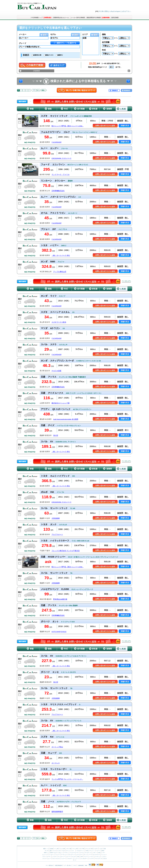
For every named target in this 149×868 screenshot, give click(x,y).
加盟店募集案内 (59, 865)
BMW (103, 851)
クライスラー (79, 855)
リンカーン (52, 855)
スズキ (63, 851)
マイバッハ (92, 851)
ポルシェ (61, 853)
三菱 (50, 851)
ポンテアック (72, 855)
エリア (85, 34)
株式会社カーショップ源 (61, 403)
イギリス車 (69, 849)
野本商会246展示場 (60, 599)
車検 (86, 865)
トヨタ (101, 849)
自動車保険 (106, 18)
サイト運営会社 (49, 865)
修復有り (60, 55)
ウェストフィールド (89, 857)
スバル (54, 851)
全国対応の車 (37, 55)
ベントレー (104, 855)
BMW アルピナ (54, 853)
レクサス (96, 849)
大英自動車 (56, 518)
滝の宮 (56, 435)
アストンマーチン (47, 857)
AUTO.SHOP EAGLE (59, 632)
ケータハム (97, 857)
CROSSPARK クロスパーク (62, 158)
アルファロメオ (56, 859)
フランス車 (75, 849)
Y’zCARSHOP (57, 142)
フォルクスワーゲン (74, 853)
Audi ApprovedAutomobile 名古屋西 (66, 419)
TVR (81, 857)
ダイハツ (68, 851)
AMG (87, 851)
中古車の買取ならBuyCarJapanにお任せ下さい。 (115, 11)
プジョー (44, 859)
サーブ (75, 860)
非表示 (26, 55)
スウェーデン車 (89, 849)
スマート (98, 851)
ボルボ (105, 859)
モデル (53, 34)
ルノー (49, 859)
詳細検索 (37, 71)
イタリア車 (81, 849)
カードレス (56, 763)
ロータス (74, 857)
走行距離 (106, 42)
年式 (104, 50)
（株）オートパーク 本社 (61, 255)
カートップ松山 (57, 747)
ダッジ (85, 855)
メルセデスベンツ (80, 851)
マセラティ (70, 859)
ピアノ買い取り (68, 865)
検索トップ (46, 849)
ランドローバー (61, 857)
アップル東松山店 (60, 272)
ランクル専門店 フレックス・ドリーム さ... (67, 779)
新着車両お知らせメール (61, 18)
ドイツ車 (56, 849)
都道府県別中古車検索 (94, 18)
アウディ (66, 853)
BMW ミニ (47, 853)
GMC (99, 853)
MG (78, 857)
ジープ (90, 855)
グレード (23, 43)
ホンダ (46, 851)
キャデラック (88, 853)
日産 (105, 849)
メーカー (23, 34)
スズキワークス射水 (59, 322)
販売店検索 (115, 18)
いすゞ (73, 851)
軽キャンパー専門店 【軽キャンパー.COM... (68, 126)
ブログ (75, 865)
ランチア (91, 859)
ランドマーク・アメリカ (61, 175)
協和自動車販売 (57, 812)
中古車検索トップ (37, 18)
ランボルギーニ (84, 859)
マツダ (59, 851)
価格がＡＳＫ (49, 55)
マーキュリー (64, 855)
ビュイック (45, 855)
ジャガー (54, 857)
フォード (58, 855)
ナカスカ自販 (56, 371)
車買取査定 (48, 18)
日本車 (52, 849)
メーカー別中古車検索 (78, 18)
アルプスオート (57, 535)
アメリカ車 (62, 849)
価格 (104, 34)
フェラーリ (64, 859)
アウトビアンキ (99, 859)
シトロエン (104, 857)
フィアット (77, 859)
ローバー (69, 857)
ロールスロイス (96, 855)
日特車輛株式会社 (58, 191)
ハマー (103, 853)
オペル (82, 853)
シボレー (95, 853)
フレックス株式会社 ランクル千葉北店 (66, 551)
